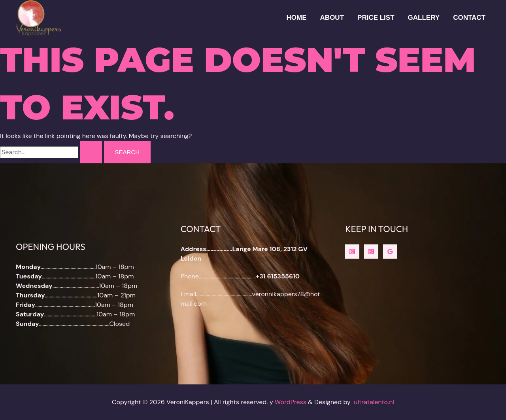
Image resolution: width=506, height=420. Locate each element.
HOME (297, 18)
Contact (469, 18)
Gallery (424, 18)
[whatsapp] (371, 252)
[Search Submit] (91, 152)
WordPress (291, 402)
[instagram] (352, 252)
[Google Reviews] (390, 252)
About (332, 18)
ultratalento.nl (374, 402)
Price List (376, 18)
